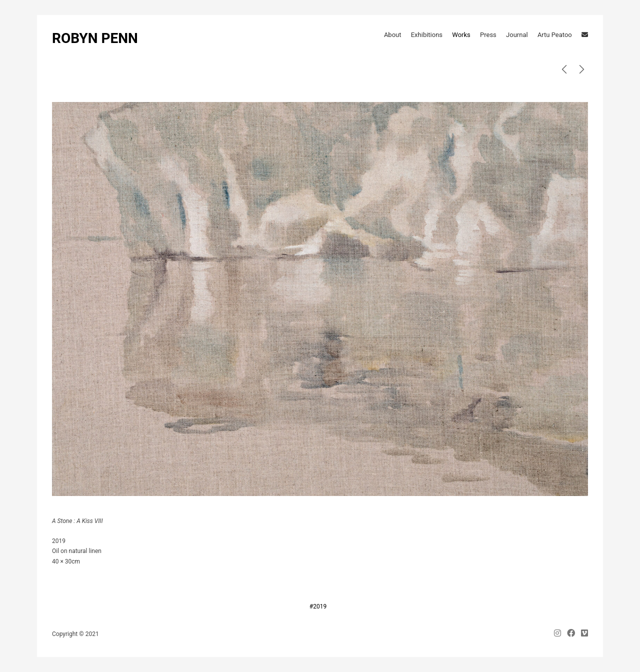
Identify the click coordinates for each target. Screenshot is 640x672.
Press (488, 35)
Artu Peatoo (555, 35)
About (393, 35)
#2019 (318, 606)
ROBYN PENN (95, 38)
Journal (517, 35)
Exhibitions (427, 35)
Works (461, 35)
